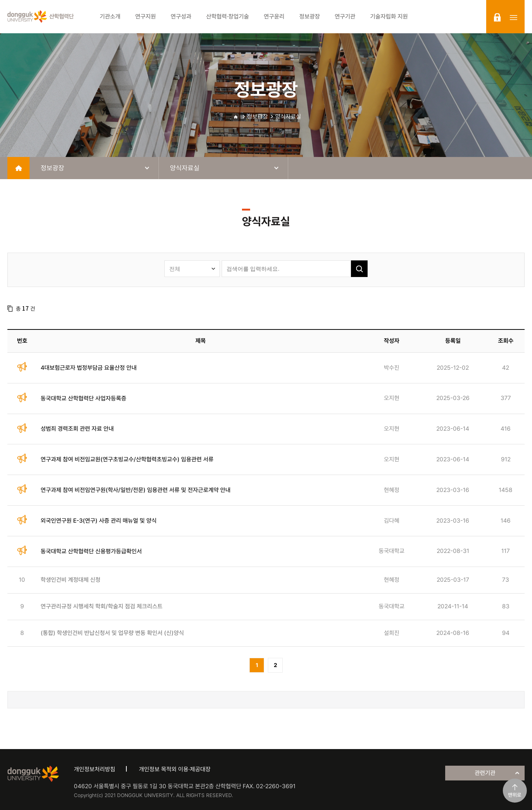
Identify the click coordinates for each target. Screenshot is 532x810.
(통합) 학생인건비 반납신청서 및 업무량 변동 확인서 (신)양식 (112, 633)
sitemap (514, 17)
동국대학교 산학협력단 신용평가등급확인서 (91, 551)
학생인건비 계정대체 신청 (71, 580)
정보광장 (258, 117)
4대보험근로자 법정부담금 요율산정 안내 (89, 368)
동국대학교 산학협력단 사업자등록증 (83, 398)
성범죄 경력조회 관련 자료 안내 (77, 429)
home (18, 168)
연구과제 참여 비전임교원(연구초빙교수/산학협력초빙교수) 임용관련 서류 (127, 459)
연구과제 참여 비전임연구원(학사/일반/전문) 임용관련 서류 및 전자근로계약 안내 (136, 490)
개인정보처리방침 (95, 769)
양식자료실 (288, 117)
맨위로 (515, 795)
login (497, 17)
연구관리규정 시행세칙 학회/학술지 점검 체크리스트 (102, 606)
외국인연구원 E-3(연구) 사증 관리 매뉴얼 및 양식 (99, 521)
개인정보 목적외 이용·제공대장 (175, 769)
